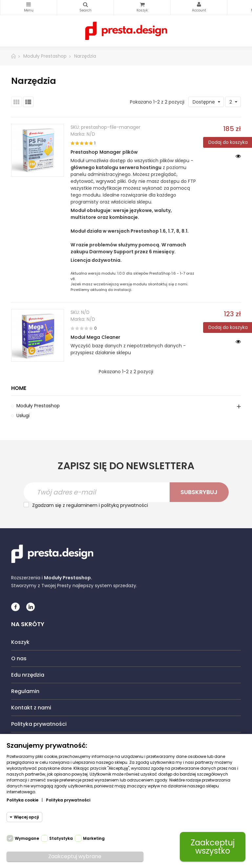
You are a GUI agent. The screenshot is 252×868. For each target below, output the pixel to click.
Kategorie (29, 5)
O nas (19, 658)
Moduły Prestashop (38, 406)
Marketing (94, 838)
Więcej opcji (26, 817)
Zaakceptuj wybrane (75, 856)
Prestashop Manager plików (104, 152)
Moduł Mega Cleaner (95, 337)
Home (19, 388)
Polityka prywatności (39, 724)
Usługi (23, 415)
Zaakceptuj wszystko (213, 847)
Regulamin (25, 691)
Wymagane (27, 838)
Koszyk (20, 642)
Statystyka (61, 838)
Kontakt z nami (31, 708)
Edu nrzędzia (28, 675)
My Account (199, 5)
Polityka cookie (22, 800)
